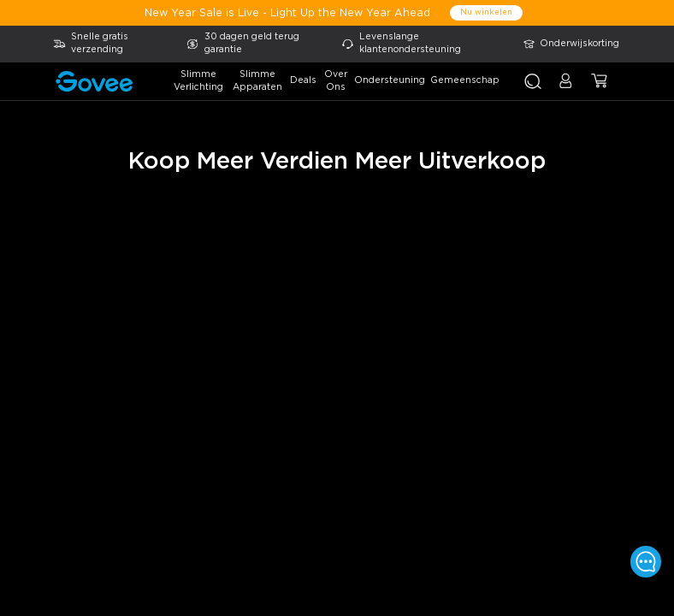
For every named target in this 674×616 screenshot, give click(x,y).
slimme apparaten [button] (257, 81)
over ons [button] (336, 81)
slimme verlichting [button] (198, 81)
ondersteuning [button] (390, 80)
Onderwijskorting (579, 44)
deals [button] (303, 80)
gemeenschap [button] (465, 80)
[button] (566, 87)
